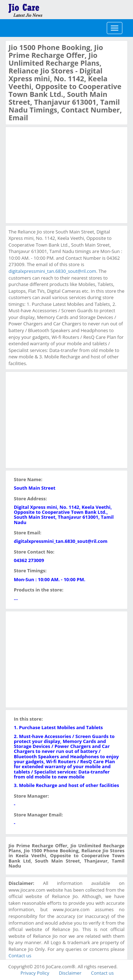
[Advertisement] (62, 174)
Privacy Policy (35, 973)
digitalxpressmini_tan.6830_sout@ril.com (52, 271)
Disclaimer (70, 973)
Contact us (20, 956)
